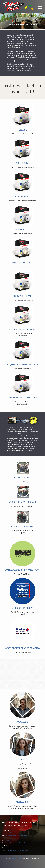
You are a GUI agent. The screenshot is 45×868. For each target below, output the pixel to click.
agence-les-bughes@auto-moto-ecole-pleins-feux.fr (16, 850)
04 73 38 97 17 (7, 840)
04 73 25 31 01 (7, 833)
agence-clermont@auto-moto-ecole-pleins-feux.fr (15, 835)
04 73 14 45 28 (7, 848)
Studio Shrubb (17, 858)
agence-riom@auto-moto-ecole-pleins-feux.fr (15, 843)
